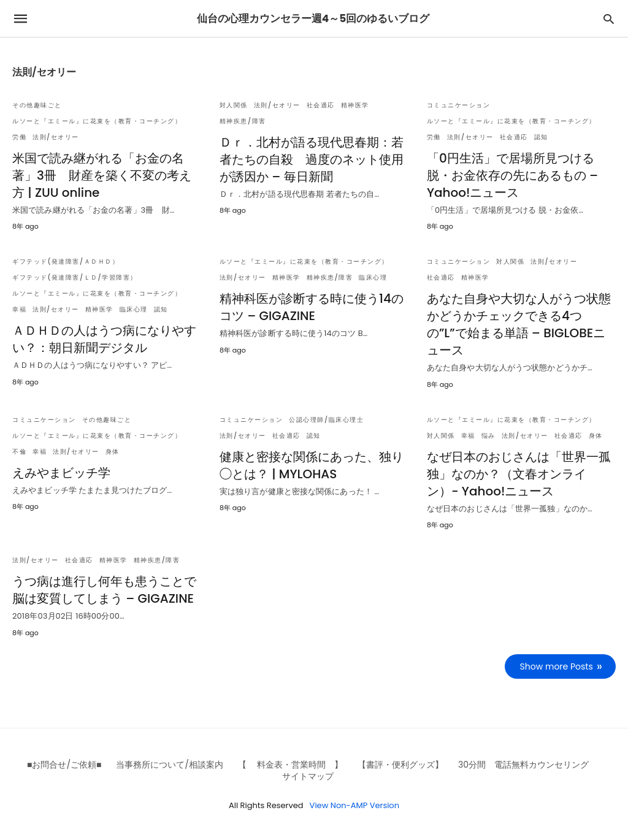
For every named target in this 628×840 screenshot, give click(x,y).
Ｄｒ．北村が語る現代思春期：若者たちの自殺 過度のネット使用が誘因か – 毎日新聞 (312, 159)
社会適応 (321, 105)
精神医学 (355, 105)
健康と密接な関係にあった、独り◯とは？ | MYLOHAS (312, 465)
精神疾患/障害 (243, 121)
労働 (19, 137)
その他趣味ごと (37, 105)
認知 (541, 137)
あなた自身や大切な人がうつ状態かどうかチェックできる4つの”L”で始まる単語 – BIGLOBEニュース (519, 324)
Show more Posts (557, 666)
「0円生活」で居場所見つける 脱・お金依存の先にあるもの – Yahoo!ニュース (512, 175)
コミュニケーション (459, 105)
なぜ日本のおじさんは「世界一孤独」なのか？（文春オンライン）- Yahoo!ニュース (519, 474)
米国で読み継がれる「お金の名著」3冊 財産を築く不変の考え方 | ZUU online (102, 175)
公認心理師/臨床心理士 (326, 420)
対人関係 (234, 105)
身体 (113, 452)
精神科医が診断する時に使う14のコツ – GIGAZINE (312, 307)
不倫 (19, 452)
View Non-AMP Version (354, 805)
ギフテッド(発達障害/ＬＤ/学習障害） (75, 277)
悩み (488, 436)
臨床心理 (134, 309)
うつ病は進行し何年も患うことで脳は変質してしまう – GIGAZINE (104, 590)
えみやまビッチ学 (61, 473)
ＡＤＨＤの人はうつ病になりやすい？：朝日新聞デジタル (104, 339)
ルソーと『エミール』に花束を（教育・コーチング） (97, 121)
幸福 (19, 309)
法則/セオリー (56, 137)
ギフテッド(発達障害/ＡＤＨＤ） (66, 262)
